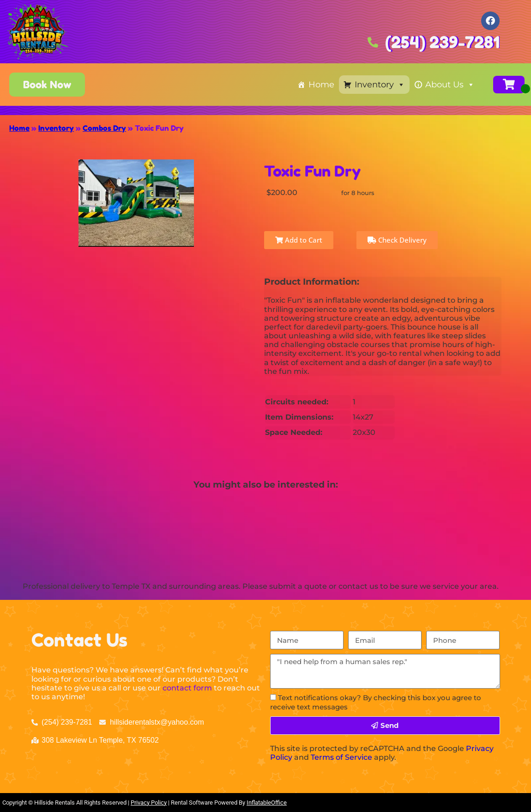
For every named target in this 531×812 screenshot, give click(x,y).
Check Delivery (397, 240)
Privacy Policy (149, 803)
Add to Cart (299, 240)
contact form (187, 688)
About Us (450, 85)
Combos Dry (104, 128)
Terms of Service (341, 757)
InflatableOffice (267, 803)
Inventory (380, 85)
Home (321, 85)
